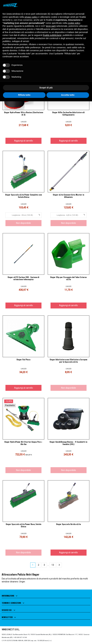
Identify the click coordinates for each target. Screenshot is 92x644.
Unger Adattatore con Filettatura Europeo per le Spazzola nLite (69, 361)
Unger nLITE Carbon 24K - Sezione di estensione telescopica (23, 278)
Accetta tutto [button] (68, 95)
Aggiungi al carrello (24, 141)
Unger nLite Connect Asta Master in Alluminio (69, 196)
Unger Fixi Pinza (23, 359)
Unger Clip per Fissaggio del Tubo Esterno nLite (68, 278)
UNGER (24, 122)
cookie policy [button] (74, 23)
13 (53, 565)
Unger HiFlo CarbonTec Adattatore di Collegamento (68, 113)
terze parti (51, 26)
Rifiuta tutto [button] (24, 95)
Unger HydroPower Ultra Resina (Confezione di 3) (24, 113)
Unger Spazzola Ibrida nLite (68, 524)
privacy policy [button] (31, 17)
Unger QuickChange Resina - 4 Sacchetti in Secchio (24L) (68, 443)
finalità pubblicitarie (52, 35)
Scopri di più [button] (46, 88)
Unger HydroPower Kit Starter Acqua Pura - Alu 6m (24, 443)
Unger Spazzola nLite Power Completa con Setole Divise (24, 196)
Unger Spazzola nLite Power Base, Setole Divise (23, 525)
